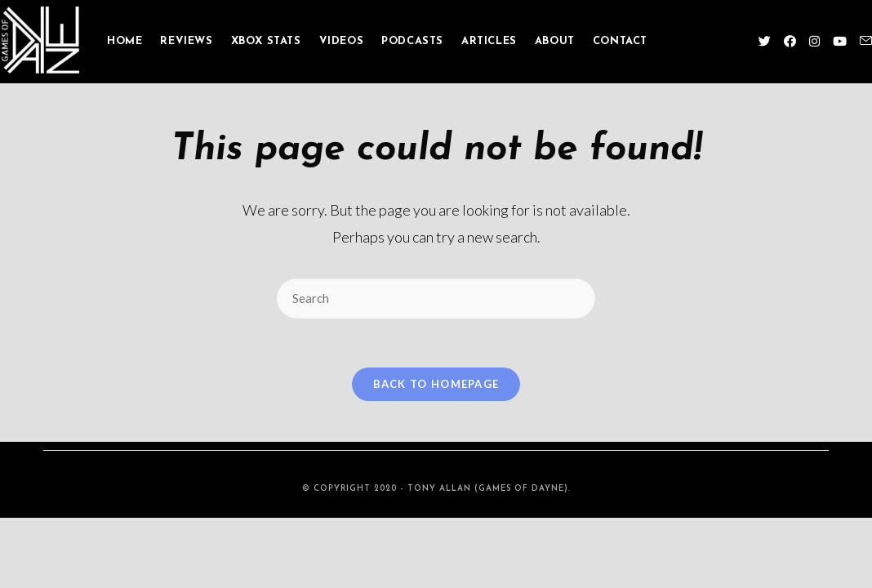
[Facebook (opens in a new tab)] (790, 41)
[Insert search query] (436, 298)
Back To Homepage (436, 384)
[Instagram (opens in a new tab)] (814, 41)
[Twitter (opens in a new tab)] (765, 41)
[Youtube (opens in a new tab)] (840, 41)
